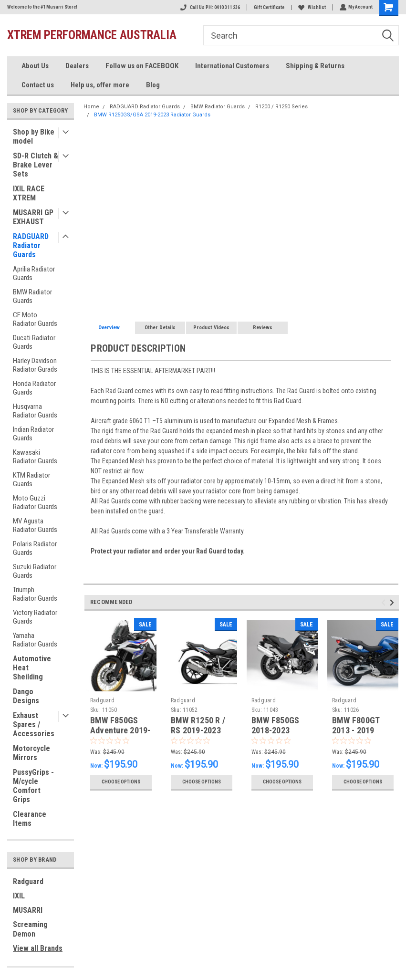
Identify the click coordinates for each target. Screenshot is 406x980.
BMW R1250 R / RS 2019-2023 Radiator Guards (200, 730)
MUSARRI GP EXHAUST (33, 217)
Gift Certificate (268, 7)
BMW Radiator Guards (32, 296)
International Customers (232, 66)
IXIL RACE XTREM (29, 193)
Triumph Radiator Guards (35, 594)
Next (393, 603)
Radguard (28, 881)
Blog (153, 85)
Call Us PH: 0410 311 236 (209, 7)
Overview (109, 328)
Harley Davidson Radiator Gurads (35, 365)
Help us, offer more (100, 85)
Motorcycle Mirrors (31, 753)
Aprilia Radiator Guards (34, 273)
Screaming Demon (30, 929)
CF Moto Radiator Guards (35, 319)
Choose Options (121, 782)
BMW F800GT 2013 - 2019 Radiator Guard (359, 730)
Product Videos (211, 328)
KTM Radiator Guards (31, 480)
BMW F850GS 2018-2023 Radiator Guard (279, 730)
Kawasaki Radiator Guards (35, 457)
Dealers (77, 66)
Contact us (38, 85)
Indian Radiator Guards (33, 434)
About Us (35, 66)
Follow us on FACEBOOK (142, 66)
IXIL (19, 896)
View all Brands (38, 948)
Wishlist (311, 7)
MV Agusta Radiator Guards (35, 525)
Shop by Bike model (34, 136)
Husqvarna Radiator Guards (35, 411)
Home (91, 107)
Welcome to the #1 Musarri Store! (42, 7)
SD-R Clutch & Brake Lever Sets (36, 165)
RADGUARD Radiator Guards (31, 245)
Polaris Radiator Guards (35, 548)
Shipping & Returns (315, 66)
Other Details (160, 328)
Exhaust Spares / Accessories (34, 725)
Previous (385, 603)
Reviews (263, 328)
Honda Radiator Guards (34, 388)
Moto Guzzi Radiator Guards (35, 502)
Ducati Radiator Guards (34, 342)
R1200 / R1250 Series (281, 107)
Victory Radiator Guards (35, 617)
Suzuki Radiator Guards (35, 571)
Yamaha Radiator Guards (35, 640)
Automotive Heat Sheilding (32, 668)
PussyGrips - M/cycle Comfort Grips (33, 786)
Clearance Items (30, 819)
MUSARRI (28, 910)
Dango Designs (26, 696)
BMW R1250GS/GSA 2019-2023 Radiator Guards (152, 115)
